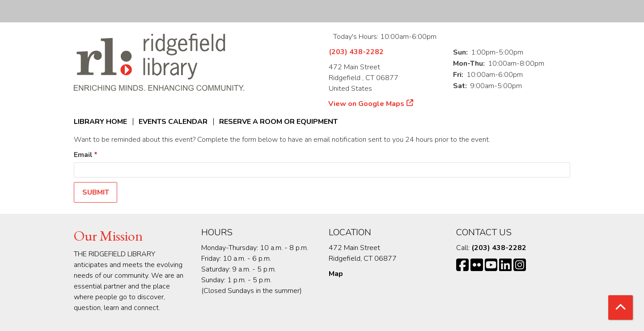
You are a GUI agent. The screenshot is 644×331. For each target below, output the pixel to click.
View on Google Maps (366, 104)
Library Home (100, 122)
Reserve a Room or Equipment (278, 122)
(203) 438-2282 (356, 52)
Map (336, 274)
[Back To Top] (621, 308)
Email (83, 155)
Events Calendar (173, 122)
